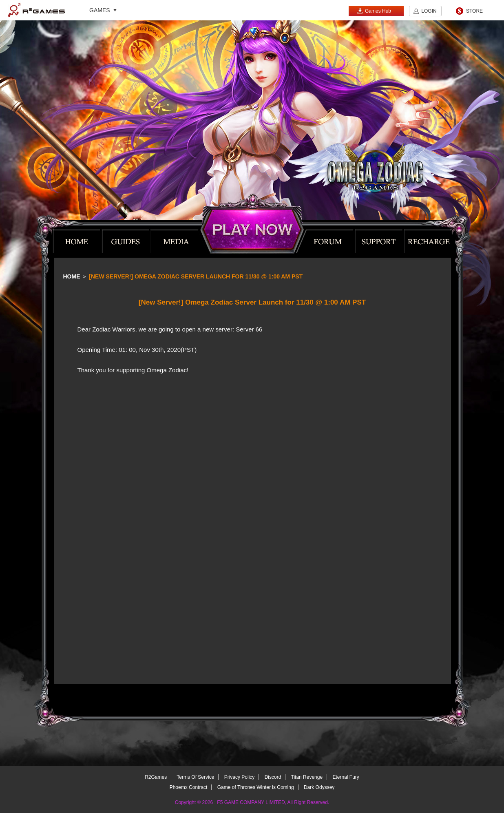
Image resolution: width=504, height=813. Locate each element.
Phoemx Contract (189, 787)
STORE (474, 11)
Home (72, 276)
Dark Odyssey (319, 787)
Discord (273, 777)
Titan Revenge (307, 777)
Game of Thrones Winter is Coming (256, 787)
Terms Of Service (195, 777)
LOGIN (429, 11)
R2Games (36, 10)
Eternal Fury (346, 777)
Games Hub (374, 11)
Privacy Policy (240, 777)
